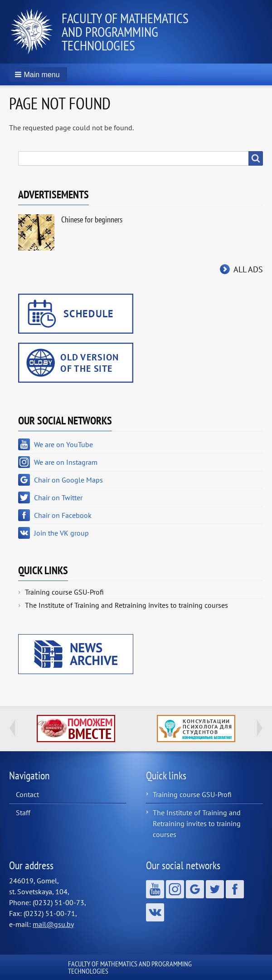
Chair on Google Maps (68, 480)
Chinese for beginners (92, 219)
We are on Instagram (66, 462)
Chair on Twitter (58, 497)
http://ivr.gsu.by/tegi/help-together (76, 729)
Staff (23, 813)
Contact (27, 794)
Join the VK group (61, 533)
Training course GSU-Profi (64, 592)
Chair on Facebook (63, 515)
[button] (38, 74)
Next (260, 728)
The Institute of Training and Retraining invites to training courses (126, 605)
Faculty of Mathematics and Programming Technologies (125, 32)
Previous (12, 728)
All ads (248, 269)
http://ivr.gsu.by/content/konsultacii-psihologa (196, 729)
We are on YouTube (63, 444)
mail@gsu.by (53, 924)
